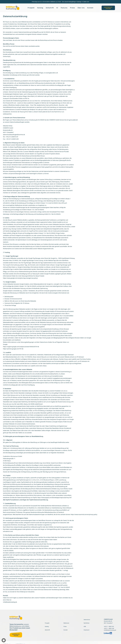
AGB (85, 626)
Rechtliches (87, 623)
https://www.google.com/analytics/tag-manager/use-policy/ (20, 278)
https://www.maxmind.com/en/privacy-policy (84, 514)
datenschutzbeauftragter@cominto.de (14, 135)
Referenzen (66, 623)
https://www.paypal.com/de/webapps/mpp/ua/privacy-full (54, 497)
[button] (108, 8)
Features (64, 8)
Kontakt (90, 8)
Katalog (40, 8)
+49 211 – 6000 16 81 (109, 626)
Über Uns (81, 8)
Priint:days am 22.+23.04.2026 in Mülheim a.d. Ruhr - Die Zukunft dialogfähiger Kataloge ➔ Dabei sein (61, 2)
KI (57, 8)
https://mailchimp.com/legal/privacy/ (56, 426)
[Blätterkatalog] (13, 8)
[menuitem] (31, 8)
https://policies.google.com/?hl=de (13, 349)
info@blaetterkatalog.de (10, 602)
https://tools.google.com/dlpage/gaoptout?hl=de (53, 338)
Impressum (87, 630)
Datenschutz (87, 620)
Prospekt (31, 8)
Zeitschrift (50, 8)
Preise (72, 8)
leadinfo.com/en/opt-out (53, 363)
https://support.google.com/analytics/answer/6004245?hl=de (21, 347)
